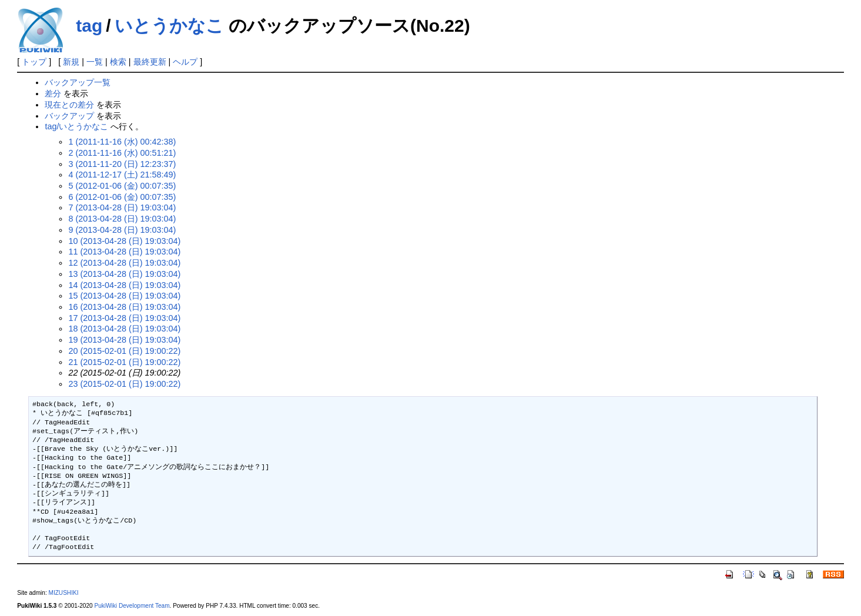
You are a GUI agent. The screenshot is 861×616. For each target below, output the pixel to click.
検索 (118, 62)
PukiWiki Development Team (132, 606)
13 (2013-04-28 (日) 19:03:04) (124, 274)
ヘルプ (185, 62)
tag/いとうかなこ (76, 126)
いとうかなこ (169, 26)
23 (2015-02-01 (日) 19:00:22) (124, 384)
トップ (34, 62)
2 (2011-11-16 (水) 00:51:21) (122, 153)
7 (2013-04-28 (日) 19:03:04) (122, 207)
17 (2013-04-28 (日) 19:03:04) (124, 318)
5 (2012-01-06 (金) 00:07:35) (122, 186)
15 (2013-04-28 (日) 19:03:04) (124, 296)
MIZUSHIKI (64, 593)
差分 (53, 93)
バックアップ (69, 116)
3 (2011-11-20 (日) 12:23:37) (122, 164)
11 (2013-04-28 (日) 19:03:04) (124, 252)
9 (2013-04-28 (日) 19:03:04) (122, 230)
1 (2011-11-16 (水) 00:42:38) (122, 142)
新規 (71, 62)
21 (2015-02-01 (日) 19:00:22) (124, 362)
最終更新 (150, 62)
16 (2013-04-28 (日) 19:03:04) (124, 307)
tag (89, 26)
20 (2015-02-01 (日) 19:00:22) (124, 351)
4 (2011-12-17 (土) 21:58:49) (122, 175)
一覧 (95, 62)
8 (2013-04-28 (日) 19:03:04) (122, 219)
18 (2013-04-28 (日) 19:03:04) (124, 329)
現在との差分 (69, 105)
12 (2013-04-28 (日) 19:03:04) (124, 263)
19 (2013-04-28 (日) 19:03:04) (124, 340)
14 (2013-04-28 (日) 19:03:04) (124, 285)
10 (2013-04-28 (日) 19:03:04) (124, 241)
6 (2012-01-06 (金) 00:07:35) (122, 197)
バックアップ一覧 (78, 82)
